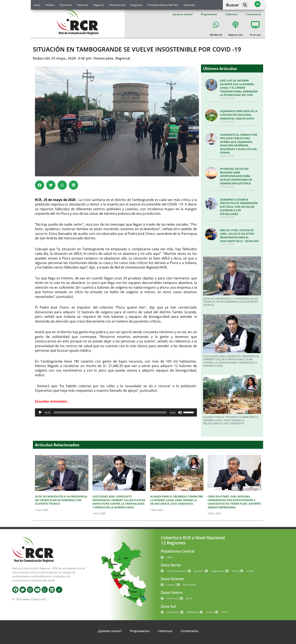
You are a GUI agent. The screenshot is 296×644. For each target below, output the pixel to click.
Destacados (103, 58)
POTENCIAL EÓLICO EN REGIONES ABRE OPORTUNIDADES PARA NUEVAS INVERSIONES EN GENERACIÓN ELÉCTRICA (236, 176)
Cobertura (232, 14)
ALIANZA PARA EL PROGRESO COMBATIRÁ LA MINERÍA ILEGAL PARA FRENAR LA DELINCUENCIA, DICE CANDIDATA (231, 420)
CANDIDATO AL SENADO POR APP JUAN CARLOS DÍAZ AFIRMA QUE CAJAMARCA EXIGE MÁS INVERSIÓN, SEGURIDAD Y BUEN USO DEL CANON (239, 144)
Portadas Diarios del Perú (163, 5)
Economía (66, 5)
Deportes (189, 5)
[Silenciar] (180, 412)
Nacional (82, 5)
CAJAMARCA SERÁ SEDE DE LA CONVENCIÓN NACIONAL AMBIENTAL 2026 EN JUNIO (239, 115)
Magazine (136, 5)
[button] (245, 5)
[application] (116, 412)
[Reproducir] (40, 412)
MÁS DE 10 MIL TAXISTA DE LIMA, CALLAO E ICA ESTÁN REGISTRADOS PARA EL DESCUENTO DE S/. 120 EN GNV (239, 236)
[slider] (110, 412)
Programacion (209, 14)
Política (50, 5)
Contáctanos (253, 14)
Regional (98, 5)
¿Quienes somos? (183, 14)
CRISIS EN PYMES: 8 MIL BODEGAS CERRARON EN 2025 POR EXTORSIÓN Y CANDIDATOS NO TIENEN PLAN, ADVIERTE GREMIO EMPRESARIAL (234, 502)
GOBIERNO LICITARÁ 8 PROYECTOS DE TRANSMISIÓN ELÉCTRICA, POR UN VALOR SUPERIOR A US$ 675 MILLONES (239, 207)
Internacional (117, 5)
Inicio (37, 5)
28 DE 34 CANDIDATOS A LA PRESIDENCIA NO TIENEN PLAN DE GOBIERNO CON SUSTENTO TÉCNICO (231, 302)
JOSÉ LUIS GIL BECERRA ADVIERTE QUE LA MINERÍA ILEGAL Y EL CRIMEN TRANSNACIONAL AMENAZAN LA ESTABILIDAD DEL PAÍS (239, 88)
